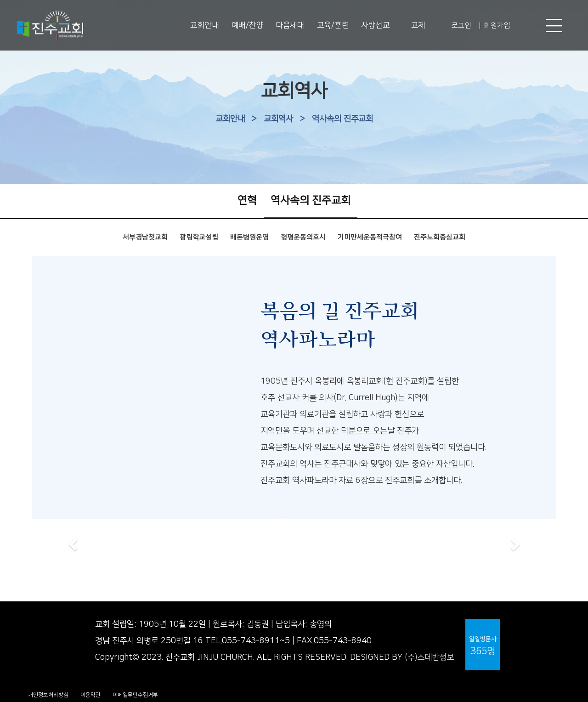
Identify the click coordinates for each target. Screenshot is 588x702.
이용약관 (90, 695)
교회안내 (204, 25)
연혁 (247, 200)
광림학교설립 (199, 237)
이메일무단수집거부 (135, 695)
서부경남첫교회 (145, 237)
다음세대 (290, 25)
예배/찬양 (248, 25)
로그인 (462, 25)
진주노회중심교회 (440, 237)
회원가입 (497, 25)
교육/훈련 (333, 25)
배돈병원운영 (249, 237)
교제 (418, 25)
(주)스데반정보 (429, 657)
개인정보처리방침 (48, 695)
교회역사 (278, 119)
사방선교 (375, 25)
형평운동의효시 (303, 237)
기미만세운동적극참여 (370, 237)
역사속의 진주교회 (342, 119)
